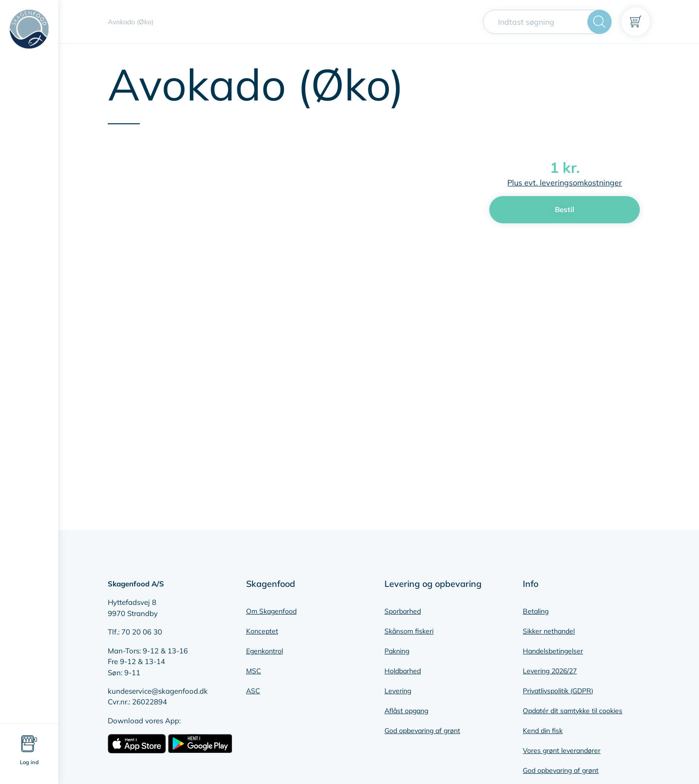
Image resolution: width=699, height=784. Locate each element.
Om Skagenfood (271, 611)
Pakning (397, 651)
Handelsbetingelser (553, 651)
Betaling (536, 611)
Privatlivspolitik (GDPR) (558, 691)
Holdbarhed (403, 671)
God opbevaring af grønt (422, 731)
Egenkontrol (265, 651)
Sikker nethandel (549, 631)
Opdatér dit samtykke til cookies (573, 711)
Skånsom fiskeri (409, 631)
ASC (253, 691)
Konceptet (262, 631)
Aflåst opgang (406, 711)
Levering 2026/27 (550, 671)
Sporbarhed (403, 611)
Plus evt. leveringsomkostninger (565, 183)
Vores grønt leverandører (562, 751)
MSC (254, 671)
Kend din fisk (543, 731)
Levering (398, 691)
